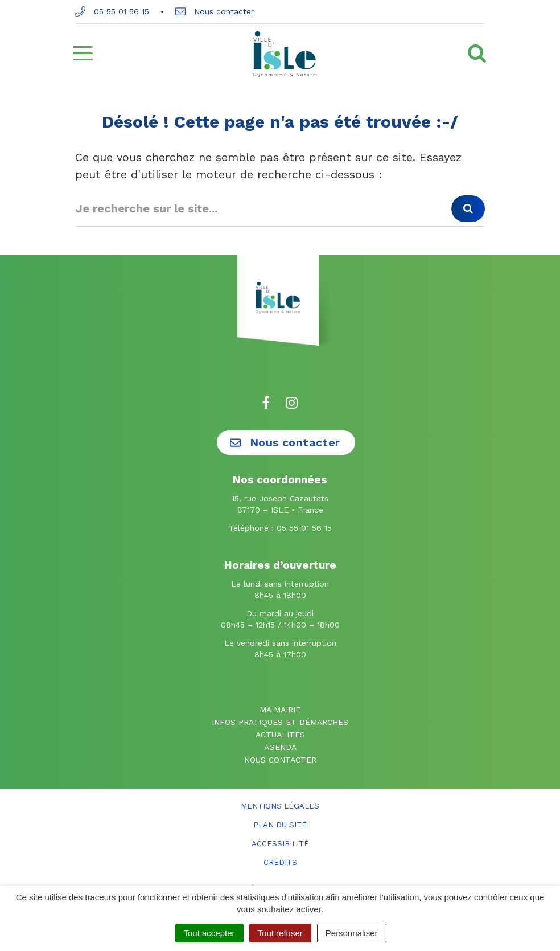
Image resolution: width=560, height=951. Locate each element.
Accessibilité (280, 844)
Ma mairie (280, 710)
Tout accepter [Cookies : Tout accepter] (209, 933)
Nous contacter (215, 11)
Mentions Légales (280, 806)
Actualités (280, 735)
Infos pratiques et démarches (280, 722)
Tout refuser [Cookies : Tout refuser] (280, 933)
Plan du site (280, 825)
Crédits (280, 862)
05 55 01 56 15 (112, 11)
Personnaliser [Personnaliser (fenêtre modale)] (352, 933)
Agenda (280, 747)
